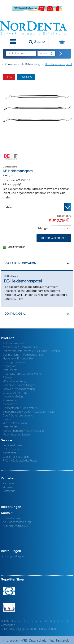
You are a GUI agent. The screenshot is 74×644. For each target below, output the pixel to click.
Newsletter (9, 453)
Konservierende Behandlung (23, 64)
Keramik (8, 419)
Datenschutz (38, 640)
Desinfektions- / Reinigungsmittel (23, 355)
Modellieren (10, 404)
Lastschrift (9, 491)
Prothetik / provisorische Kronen (23, 374)
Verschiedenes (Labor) (16, 435)
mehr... (7, 197)
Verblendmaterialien (15, 423)
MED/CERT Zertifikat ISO (9, 591)
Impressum (11, 640)
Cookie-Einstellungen (16, 457)
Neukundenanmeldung (17, 522)
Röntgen (8, 378)
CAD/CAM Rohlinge (15, 393)
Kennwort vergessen (15, 526)
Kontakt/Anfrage (13, 518)
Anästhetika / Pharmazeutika (20, 347)
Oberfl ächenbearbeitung (18, 416)
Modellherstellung (14, 397)
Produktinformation (20, 263)
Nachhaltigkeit (59, 640)
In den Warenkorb (54, 238)
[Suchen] (37, 42)
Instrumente (10, 370)
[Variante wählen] (37, 207)
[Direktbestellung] (61, 54)
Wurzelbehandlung (14, 381)
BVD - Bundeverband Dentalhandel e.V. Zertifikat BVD (9, 607)
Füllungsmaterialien (15, 362)
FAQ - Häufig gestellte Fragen (20, 461)
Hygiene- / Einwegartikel (18, 358)
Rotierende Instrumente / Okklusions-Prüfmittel (32, 351)
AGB (24, 640)
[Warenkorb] (61, 42)
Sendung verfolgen (12, 556)
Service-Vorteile (12, 445)
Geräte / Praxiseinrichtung (19, 389)
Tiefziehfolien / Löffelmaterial (20, 408)
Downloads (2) (15, 314)
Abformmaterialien (14, 343)
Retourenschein (12, 449)
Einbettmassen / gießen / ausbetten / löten (29, 412)
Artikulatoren (10, 400)
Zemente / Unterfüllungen (19, 385)
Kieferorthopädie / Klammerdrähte (24, 431)
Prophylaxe (10, 366)
